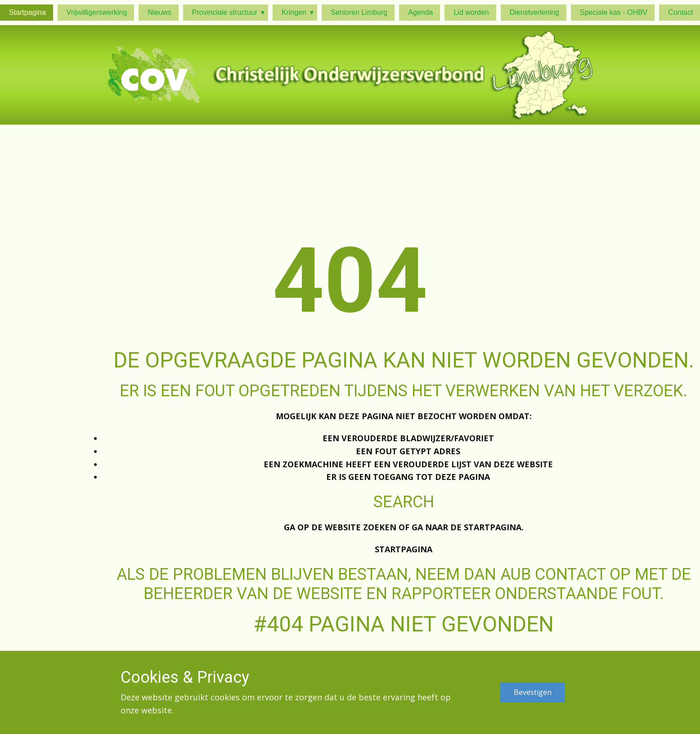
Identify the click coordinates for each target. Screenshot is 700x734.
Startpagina (404, 549)
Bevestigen (533, 692)
